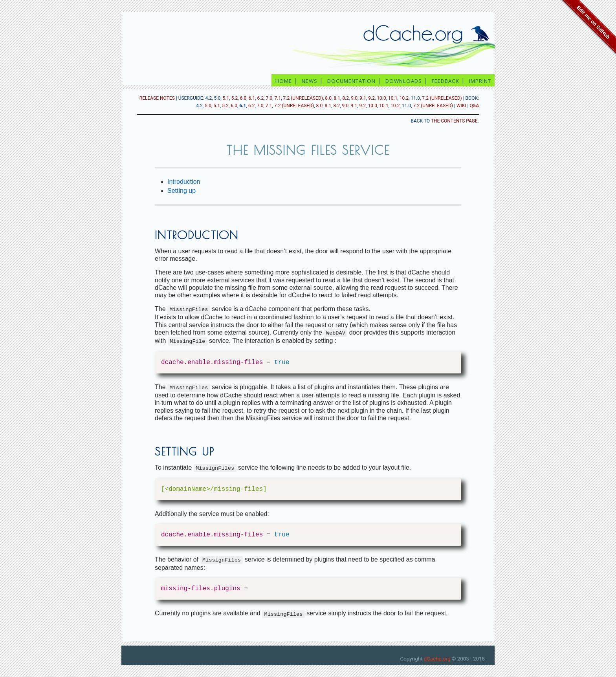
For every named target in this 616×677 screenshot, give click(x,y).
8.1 (337, 98)
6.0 (243, 98)
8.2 (346, 98)
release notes (157, 98)
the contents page (454, 121)
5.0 (208, 106)
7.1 (278, 98)
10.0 (381, 98)
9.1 (363, 98)
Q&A (474, 106)
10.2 (404, 98)
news (310, 81)
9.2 (371, 98)
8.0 (328, 98)
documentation (351, 81)
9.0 (354, 98)
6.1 (252, 98)
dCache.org (437, 659)
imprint (481, 81)
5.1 (226, 98)
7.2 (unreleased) (303, 98)
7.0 (269, 98)
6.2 (261, 98)
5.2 (235, 98)
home (284, 81)
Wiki (461, 106)
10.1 (393, 98)
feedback (445, 81)
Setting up (181, 191)
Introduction (184, 182)
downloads (404, 81)
